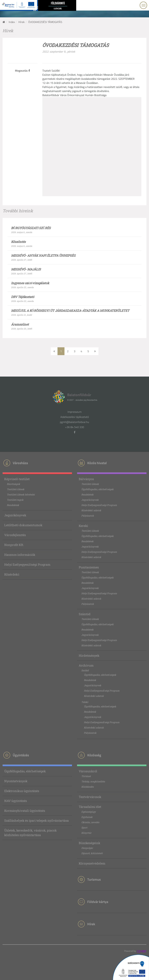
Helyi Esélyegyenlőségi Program (27, 564)
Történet (86, 776)
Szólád (85, 670)
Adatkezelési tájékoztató (75, 417)
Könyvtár (86, 833)
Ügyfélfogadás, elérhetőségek (97, 489)
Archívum (86, 665)
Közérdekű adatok (91, 510)
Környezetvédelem (92, 863)
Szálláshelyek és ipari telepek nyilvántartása (36, 820)
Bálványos (86, 479)
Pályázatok (88, 516)
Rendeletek (13, 505)
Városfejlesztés (15, 535)
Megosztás (22, 71)
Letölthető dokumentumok (23, 525)
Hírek (22, 22)
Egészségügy (89, 812)
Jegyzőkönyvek (15, 515)
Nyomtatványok (16, 781)
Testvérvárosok (90, 797)
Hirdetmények (89, 655)
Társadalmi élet (90, 807)
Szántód (85, 614)
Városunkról (88, 771)
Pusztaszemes (89, 567)
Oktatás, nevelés (90, 822)
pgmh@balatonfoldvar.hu (74, 422)
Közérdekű (12, 574)
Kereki (83, 526)
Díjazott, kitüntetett (92, 853)
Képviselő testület (17, 479)
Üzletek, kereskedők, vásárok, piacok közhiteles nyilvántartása (30, 833)
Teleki (85, 702)
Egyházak (87, 817)
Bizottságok (13, 484)
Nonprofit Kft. (14, 545)
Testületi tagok (15, 500)
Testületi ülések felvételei (21, 495)
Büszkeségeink (89, 843)
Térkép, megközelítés (93, 781)
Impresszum (74, 412)
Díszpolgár (87, 848)
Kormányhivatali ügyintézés (25, 811)
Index (12, 22)
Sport (84, 828)
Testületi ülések (16, 489)
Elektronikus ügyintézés (22, 791)
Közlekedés (88, 787)
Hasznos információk (20, 555)
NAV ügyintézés (16, 801)
